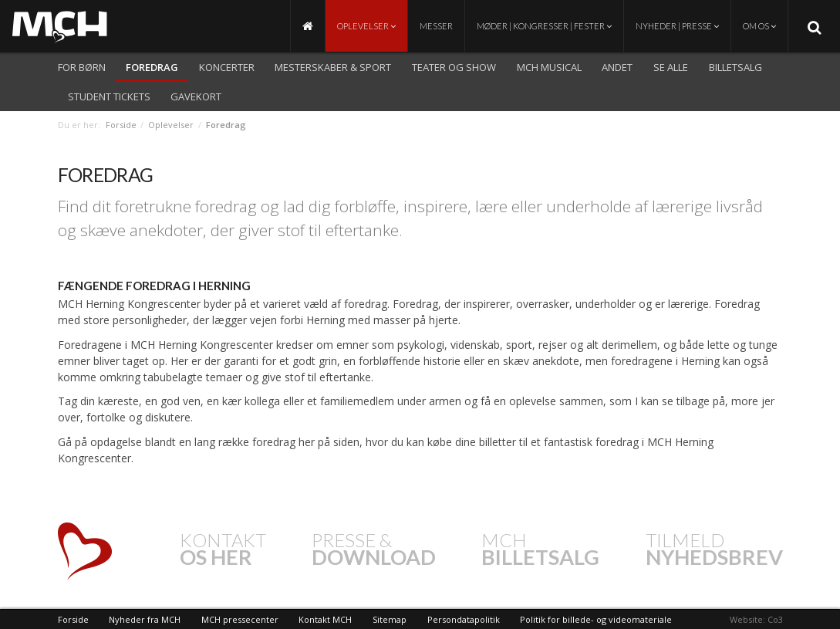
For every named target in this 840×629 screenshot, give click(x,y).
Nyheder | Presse (677, 26)
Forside (121, 125)
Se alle (671, 67)
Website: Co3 (756, 619)
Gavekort (196, 96)
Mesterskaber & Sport (333, 67)
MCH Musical (549, 67)
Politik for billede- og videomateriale (596, 619)
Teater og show (454, 67)
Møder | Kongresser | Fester (544, 26)
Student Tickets (109, 96)
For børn (82, 67)
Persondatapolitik (464, 619)
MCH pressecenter (240, 619)
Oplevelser (366, 26)
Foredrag (152, 67)
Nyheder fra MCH (145, 619)
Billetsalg (735, 67)
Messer (436, 26)
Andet (617, 67)
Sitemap (390, 619)
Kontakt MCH (325, 619)
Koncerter (227, 67)
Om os (759, 26)
